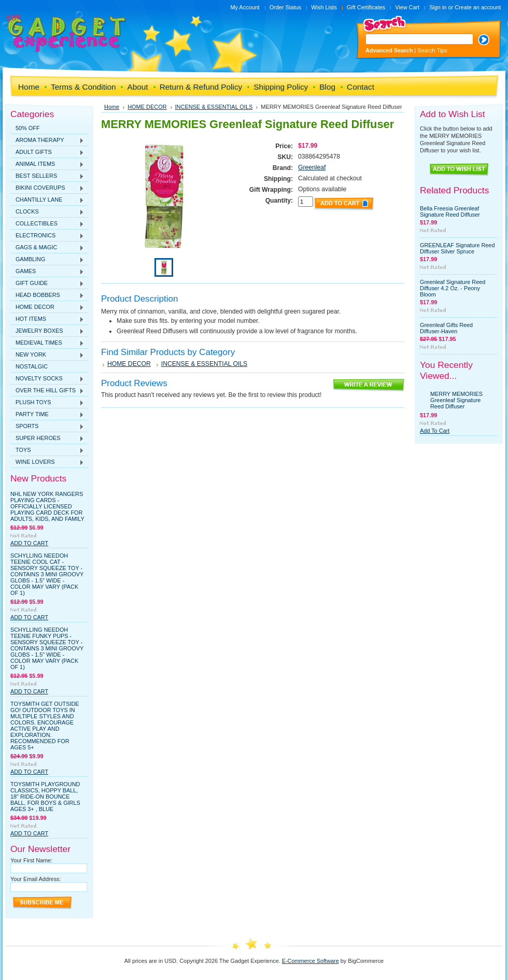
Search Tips (432, 50)
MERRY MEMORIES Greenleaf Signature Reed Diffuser (456, 400)
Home (112, 107)
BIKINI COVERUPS (47, 188)
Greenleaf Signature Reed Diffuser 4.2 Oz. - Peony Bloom (453, 288)
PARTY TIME (47, 415)
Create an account (478, 7)
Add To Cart (29, 543)
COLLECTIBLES (47, 224)
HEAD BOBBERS (47, 295)
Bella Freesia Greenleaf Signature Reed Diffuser (450, 211)
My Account (245, 7)
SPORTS (47, 427)
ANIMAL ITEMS (47, 164)
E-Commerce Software (311, 961)
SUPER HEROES (47, 438)
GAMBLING (47, 260)
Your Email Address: (36, 879)
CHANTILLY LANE (47, 200)
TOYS (47, 450)
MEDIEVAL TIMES (47, 343)
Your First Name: (31, 860)
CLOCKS (47, 212)
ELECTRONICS (47, 236)
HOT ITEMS (47, 319)
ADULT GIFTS (47, 152)
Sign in (438, 7)
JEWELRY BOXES (47, 331)
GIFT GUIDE (47, 283)
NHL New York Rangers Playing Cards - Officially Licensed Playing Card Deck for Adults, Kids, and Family (47, 506)
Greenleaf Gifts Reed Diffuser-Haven (446, 328)
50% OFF (28, 128)
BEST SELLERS (47, 176)
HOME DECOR (47, 307)
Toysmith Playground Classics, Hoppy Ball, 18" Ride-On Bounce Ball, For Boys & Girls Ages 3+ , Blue (45, 797)
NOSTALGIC (32, 366)
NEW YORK (47, 355)
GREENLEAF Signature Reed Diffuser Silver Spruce (457, 248)
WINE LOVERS (47, 462)
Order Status (286, 7)
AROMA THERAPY (47, 140)
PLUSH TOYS (47, 403)
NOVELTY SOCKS (47, 379)
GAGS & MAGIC (47, 248)
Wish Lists (324, 7)
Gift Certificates (366, 7)
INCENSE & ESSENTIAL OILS (214, 107)
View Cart (407, 7)
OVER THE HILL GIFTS (47, 391)
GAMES (47, 272)
